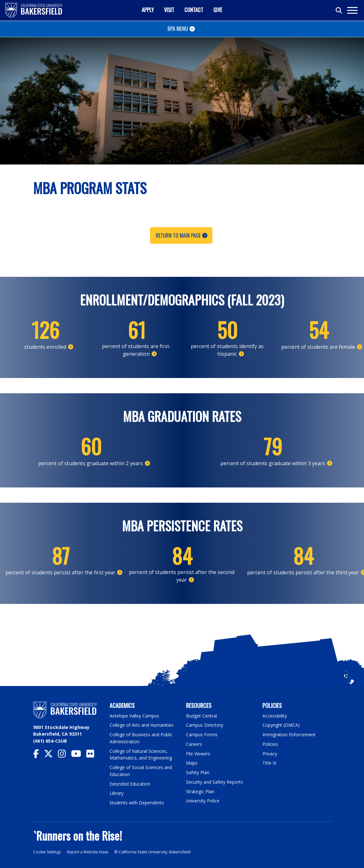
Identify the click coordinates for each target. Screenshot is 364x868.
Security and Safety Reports (215, 775)
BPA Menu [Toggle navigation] (178, 28)
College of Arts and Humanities (142, 718)
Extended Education (131, 776)
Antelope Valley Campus (135, 708)
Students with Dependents (138, 795)
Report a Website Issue (91, 844)
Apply (148, 10)
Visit (169, 10)
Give (218, 10)
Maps (192, 756)
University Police (203, 793)
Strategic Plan (201, 784)
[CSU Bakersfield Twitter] (51, 748)
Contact (194, 10)
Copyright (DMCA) (282, 718)
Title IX (270, 756)
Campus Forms (202, 727)
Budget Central (202, 708)
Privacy (270, 746)
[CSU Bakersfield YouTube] (79, 748)
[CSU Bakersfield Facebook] (39, 748)
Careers (194, 737)
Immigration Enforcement (289, 727)
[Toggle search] (339, 10)
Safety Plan (198, 765)
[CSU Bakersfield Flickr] (93, 748)
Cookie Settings (48, 844)
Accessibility (275, 708)
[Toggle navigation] (352, 10)
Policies (270, 737)
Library (117, 786)
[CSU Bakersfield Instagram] (64, 748)
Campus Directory (205, 718)
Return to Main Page (178, 235)
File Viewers (198, 746)
